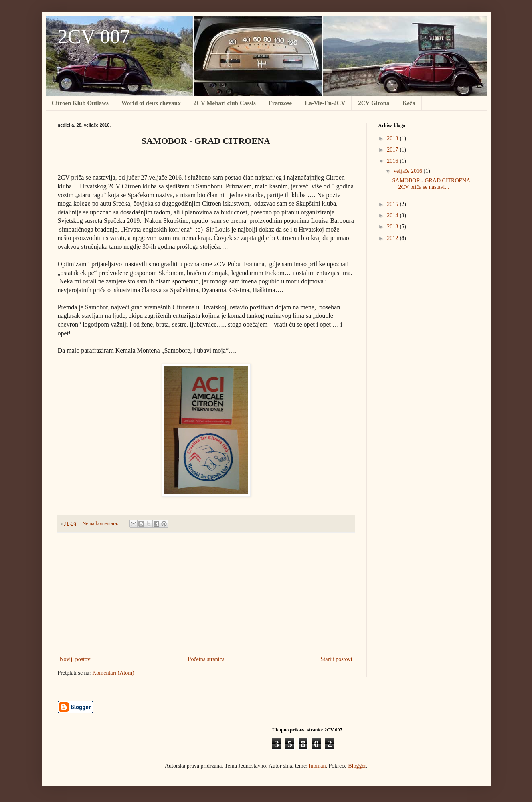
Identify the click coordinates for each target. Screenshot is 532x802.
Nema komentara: (101, 523)
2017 (393, 150)
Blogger (357, 766)
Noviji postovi (76, 659)
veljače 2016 (409, 171)
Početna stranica (206, 659)
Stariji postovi (337, 659)
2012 (393, 238)
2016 (393, 161)
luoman (318, 766)
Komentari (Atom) (113, 673)
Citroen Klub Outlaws (80, 103)
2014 (393, 215)
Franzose (280, 103)
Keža (409, 103)
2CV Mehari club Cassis (225, 103)
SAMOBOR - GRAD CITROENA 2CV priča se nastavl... (431, 184)
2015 (393, 204)
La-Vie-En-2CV (325, 103)
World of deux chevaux (151, 103)
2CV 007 (94, 36)
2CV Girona (374, 103)
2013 (393, 227)
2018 (393, 138)
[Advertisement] (206, 594)
